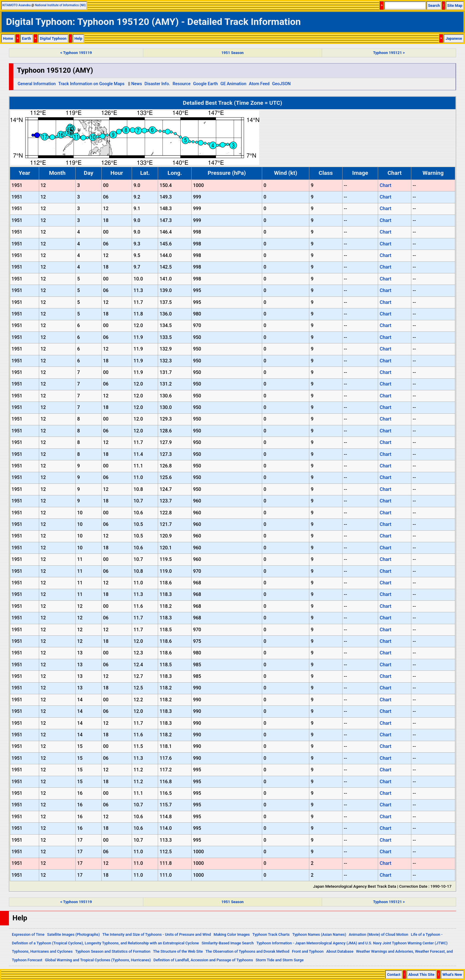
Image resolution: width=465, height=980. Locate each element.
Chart (385, 185)
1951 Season (232, 53)
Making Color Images (232, 934)
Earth (27, 38)
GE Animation (233, 84)
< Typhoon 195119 (76, 53)
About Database (340, 951)
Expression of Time (28, 934)
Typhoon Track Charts (271, 934)
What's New (452, 975)
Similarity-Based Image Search (228, 943)
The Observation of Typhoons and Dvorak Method (247, 951)
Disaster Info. (157, 84)
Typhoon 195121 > (389, 53)
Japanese (454, 38)
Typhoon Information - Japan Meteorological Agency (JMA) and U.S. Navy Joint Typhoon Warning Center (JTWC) (352, 943)
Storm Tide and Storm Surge (280, 960)
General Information (36, 84)
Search (434, 5)
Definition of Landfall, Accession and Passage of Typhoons (203, 960)
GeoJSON (282, 84)
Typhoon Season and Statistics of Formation (113, 951)
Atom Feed (259, 84)
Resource (182, 84)
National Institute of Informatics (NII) (60, 5)
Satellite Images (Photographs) (74, 934)
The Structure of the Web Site (178, 951)
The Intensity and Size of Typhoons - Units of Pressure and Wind (157, 934)
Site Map (455, 5)
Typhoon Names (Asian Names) (319, 934)
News (137, 84)
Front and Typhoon (308, 951)
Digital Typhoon (53, 38)
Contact (394, 975)
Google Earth (205, 84)
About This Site (421, 975)
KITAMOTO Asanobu (16, 5)
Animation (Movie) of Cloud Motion (379, 934)
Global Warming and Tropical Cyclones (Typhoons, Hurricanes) (98, 960)
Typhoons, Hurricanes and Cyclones (42, 951)
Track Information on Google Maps (91, 84)
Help (78, 38)
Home (8, 38)
